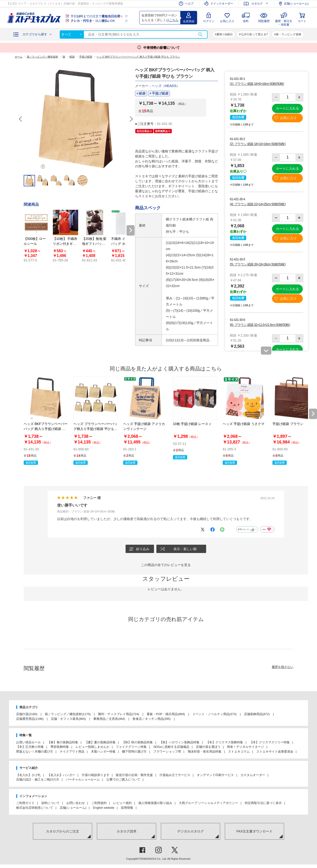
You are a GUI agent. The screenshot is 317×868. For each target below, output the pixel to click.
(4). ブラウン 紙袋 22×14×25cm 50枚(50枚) (258, 204)
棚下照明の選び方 (134, 752)
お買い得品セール (28, 742)
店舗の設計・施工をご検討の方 (38, 780)
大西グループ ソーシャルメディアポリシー (209, 803)
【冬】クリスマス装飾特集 (225, 742)
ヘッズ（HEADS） (166, 86)
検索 (200, 34)
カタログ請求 (127, 831)
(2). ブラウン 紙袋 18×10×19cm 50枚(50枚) (258, 144)
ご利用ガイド (25, 803)
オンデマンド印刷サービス (215, 775)
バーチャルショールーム (83, 780)
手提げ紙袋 (160, 93)
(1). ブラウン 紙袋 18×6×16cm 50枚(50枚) (257, 84)
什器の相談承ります (96, 775)
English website (104, 808)
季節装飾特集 (60, 747)
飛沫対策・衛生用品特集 (205, 752)
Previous (21, 119)
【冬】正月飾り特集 (30, 747)
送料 (246, 21)
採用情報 (127, 808)
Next (131, 119)
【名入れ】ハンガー (61, 775)
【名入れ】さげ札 (28, 775)
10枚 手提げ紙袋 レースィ (192, 424)
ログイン (209, 21)
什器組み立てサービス (175, 775)
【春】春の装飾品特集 (63, 742)
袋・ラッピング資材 (289, 34)
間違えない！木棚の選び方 (35, 752)
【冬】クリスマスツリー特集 (270, 742)
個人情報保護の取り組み (155, 803)
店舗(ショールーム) (73, 808)
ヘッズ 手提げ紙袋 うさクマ (244, 424)
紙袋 (142, 93)
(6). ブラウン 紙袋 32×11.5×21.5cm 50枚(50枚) (260, 325)
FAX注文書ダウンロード (254, 831)
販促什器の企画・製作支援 (134, 775)
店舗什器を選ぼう (208, 747)
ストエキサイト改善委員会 (275, 752)
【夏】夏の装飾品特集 (100, 742)
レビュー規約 (122, 803)
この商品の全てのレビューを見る (166, 565)
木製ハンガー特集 (103, 752)
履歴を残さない (283, 667)
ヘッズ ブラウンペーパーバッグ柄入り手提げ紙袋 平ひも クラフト (95, 429)
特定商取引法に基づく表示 (263, 803)
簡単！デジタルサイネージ (245, 747)
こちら (174, 20)
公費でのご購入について (123, 780)
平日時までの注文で (97, 16)
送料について (50, 803)
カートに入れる (287, 108)
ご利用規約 (99, 803)
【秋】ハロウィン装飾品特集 (179, 742)
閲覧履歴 (264, 21)
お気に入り (227, 21)
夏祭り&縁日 (225, 34)
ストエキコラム (239, 752)
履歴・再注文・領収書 (284, 22)
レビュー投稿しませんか (93, 747)
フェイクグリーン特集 (131, 747)
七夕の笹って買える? (254, 34)
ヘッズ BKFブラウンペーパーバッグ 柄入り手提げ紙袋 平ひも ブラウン (46, 429)
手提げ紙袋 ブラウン (288, 424)
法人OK (93, 21)
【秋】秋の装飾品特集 (137, 742)
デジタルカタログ (190, 831)
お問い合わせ (76, 803)
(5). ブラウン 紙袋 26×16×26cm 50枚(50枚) (258, 264)
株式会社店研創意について (35, 808)
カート (302, 21)
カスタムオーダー (253, 775)
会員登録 (189, 21)
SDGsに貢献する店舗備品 (171, 747)
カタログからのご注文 (63, 831)
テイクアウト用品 (72, 752)
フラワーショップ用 (167, 752)
